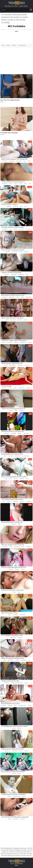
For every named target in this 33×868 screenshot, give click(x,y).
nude (19, 774)
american (15, 252)
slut (26, 206)
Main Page (8, 6)
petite (8, 45)
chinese (21, 411)
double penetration (17, 683)
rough (19, 728)
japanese (20, 365)
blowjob (11, 161)
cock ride (19, 161)
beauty (7, 274)
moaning (21, 274)
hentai (26, 683)
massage (29, 388)
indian (14, 45)
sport (21, 751)
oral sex (26, 433)
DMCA (16, 865)
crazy (9, 501)
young (23, 569)
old (25, 161)
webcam (15, 206)
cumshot (28, 547)
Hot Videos (15, 6)
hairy (17, 660)
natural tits (22, 706)
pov (29, 660)
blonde (5, 161)
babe (15, 184)
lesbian (22, 501)
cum (23, 547)
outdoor (13, 433)
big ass (3, 343)
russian (20, 637)
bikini (9, 796)
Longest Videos (23, 6)
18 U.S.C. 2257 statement (17, 864)
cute (14, 592)
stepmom (23, 615)
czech (14, 728)
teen (29, 161)
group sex (13, 637)
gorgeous (14, 274)
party (30, 706)
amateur (5, 184)
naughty (23, 819)
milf (26, 184)
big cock (21, 229)
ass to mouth (22, 45)
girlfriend (12, 365)
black (21, 184)
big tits (20, 320)
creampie (29, 297)
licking (27, 365)
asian (3, 45)
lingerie (9, 206)
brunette (23, 343)
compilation (26, 456)
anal (11, 184)
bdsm (15, 229)
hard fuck (22, 388)
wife (21, 206)
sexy (20, 524)
